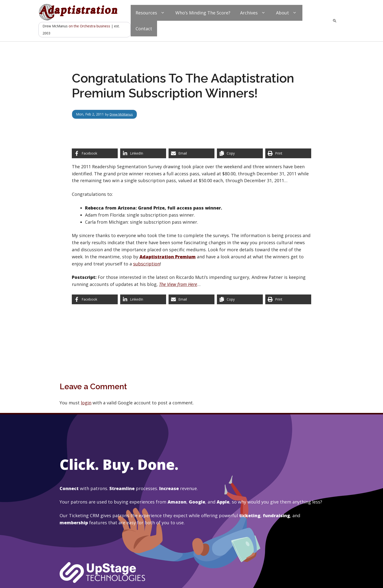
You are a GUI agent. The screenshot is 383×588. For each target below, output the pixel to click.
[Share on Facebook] (95, 153)
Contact (144, 29)
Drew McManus (122, 114)
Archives (253, 13)
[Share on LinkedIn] (143, 153)
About (287, 13)
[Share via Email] (191, 153)
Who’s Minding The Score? (203, 13)
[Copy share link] (240, 153)
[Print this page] (288, 153)
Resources (151, 13)
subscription (147, 264)
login (86, 403)
